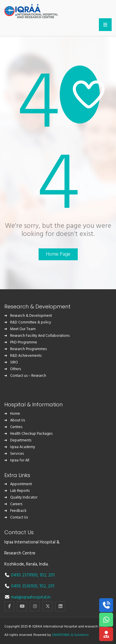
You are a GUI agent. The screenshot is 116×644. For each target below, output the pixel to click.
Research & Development (31, 316)
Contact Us (19, 517)
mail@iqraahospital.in (31, 597)
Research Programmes (28, 349)
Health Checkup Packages (31, 434)
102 (43, 575)
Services (17, 454)
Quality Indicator (24, 497)
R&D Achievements (26, 356)
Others (16, 369)
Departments (21, 440)
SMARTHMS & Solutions (70, 635)
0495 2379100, (25, 575)
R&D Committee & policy (31, 322)
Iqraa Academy (23, 447)
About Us (18, 420)
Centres (16, 427)
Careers (16, 504)
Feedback (18, 511)
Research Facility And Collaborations (40, 336)
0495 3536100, (25, 586)
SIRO (14, 362)
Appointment (21, 484)
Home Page (58, 254)
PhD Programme (24, 342)
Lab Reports (20, 491)
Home (15, 414)
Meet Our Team (23, 329)
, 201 (50, 575)
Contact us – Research (28, 376)
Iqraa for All (20, 460)
